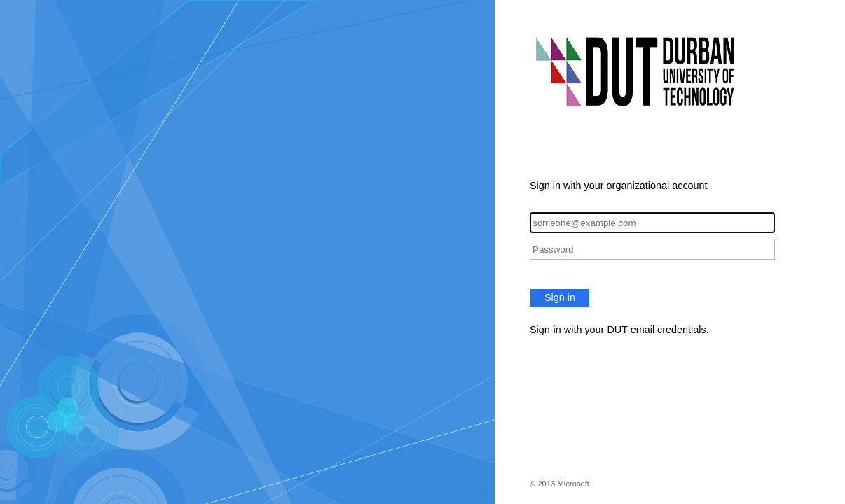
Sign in (560, 297)
